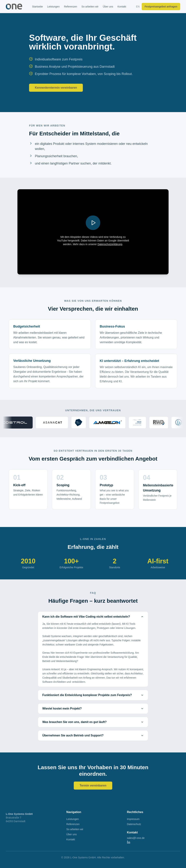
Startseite (38, 7)
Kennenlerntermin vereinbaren (56, 88)
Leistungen (53, 7)
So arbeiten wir (90, 7)
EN (138, 7)
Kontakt (122, 7)
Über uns (108, 7)
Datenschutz (134, 824)
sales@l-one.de (136, 838)
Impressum (133, 819)
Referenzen (70, 7)
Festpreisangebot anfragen (161, 7)
